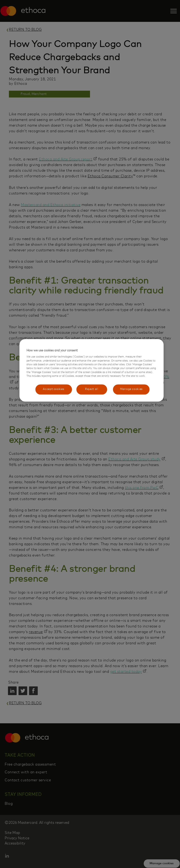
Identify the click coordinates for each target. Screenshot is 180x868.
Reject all (90, 389)
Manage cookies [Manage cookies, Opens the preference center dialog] (131, 389)
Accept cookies (52, 389)
